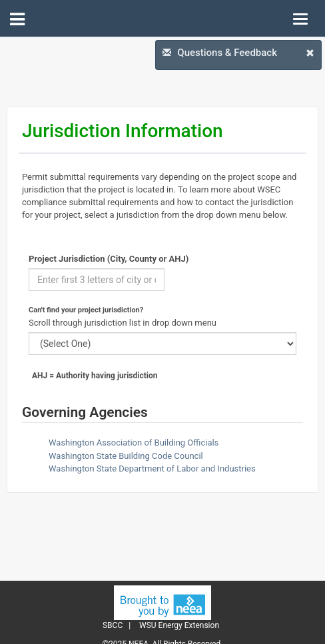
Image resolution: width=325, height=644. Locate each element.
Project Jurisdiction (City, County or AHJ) (109, 259)
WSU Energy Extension (179, 625)
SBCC (113, 625)
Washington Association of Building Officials (134, 443)
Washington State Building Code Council (126, 456)
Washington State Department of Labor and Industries (152, 469)
